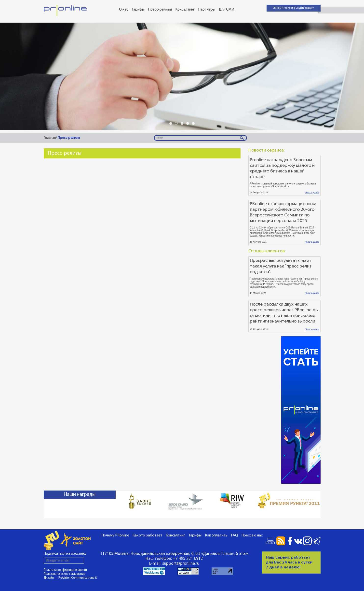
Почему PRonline (115, 535)
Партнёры (207, 10)
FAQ (234, 535)
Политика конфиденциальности (65, 570)
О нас (124, 10)
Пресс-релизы (160, 10)
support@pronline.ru (181, 564)
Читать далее (312, 193)
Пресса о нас (252, 535)
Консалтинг (185, 10)
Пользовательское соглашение (64, 574)
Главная (50, 138)
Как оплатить (216, 535)
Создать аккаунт (305, 8)
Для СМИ (226, 10)
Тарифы (138, 10)
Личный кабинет (283, 8)
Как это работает (147, 535)
